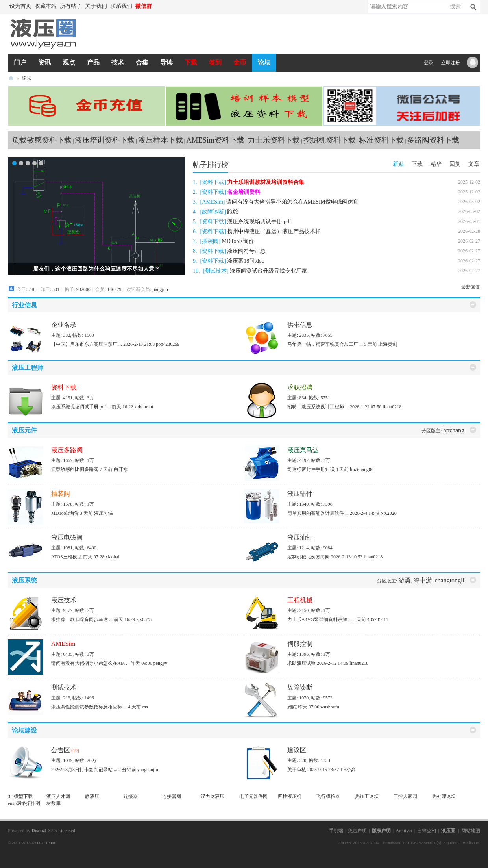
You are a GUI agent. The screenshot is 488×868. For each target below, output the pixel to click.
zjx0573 (144, 619)
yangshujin (148, 770)
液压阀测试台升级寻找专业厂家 (268, 271)
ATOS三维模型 (67, 557)
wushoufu (330, 707)
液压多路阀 (67, 450)
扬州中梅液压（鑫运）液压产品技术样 (274, 231)
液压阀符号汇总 (246, 251)
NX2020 (388, 513)
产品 (93, 62)
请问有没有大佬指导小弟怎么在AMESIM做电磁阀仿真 (292, 202)
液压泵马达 (303, 450)
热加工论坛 (367, 796)
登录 (429, 63)
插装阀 (210, 241)
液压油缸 (300, 537)
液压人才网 (58, 796)
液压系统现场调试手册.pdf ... (81, 407)
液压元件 (24, 430)
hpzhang (454, 430)
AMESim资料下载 (215, 140)
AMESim (213, 202)
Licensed (67, 831)
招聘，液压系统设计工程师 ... (318, 407)
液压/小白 (104, 513)
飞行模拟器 (328, 796)
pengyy (160, 663)
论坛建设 (24, 730)
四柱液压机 (290, 796)
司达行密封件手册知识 (311, 469)
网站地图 (471, 831)
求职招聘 (300, 387)
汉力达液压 (213, 796)
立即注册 (451, 63)
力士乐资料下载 (274, 140)
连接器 (131, 796)
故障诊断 (213, 212)
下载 (191, 62)
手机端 (336, 831)
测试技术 (216, 271)
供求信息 (300, 325)
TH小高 (348, 770)
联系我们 (121, 6)
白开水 (121, 469)
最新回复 (471, 287)
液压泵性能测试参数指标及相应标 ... (89, 707)
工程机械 (300, 600)
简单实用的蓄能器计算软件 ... (318, 513)
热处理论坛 (444, 796)
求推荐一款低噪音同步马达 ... (82, 619)
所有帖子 (71, 6)
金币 (240, 62)
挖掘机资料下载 (330, 140)
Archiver (404, 831)
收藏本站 (46, 6)
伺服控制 (300, 644)
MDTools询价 (238, 241)
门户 (20, 62)
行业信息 (24, 305)
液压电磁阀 (67, 537)
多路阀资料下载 (433, 140)
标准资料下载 (381, 140)
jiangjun (160, 289)
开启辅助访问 (157, 6)
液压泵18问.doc (246, 261)
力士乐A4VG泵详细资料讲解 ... (320, 619)
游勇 (405, 580)
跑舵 (233, 212)
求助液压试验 (301, 663)
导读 (166, 62)
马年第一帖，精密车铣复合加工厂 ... (325, 344)
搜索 (455, 6)
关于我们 (96, 6)
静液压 (92, 796)
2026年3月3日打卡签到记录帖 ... (84, 770)
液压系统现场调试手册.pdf (259, 222)
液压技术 (64, 600)
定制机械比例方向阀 (309, 557)
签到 (215, 62)
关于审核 (297, 770)
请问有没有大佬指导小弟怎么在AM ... (90, 663)
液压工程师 (28, 368)
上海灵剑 (388, 344)
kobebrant (144, 407)
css (145, 707)
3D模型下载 (20, 796)
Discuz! (39, 831)
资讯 (44, 62)
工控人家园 (405, 796)
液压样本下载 (161, 140)
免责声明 (357, 831)
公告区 (61, 750)
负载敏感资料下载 (42, 140)
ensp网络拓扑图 (24, 803)
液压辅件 (300, 494)
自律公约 (427, 831)
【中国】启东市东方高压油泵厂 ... (87, 344)
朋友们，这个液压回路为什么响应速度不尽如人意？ (96, 269)
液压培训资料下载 (105, 140)
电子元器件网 (253, 796)
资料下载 (213, 182)
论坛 (264, 62)
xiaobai (112, 557)
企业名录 (64, 325)
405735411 (378, 619)
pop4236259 (168, 344)
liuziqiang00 (362, 469)
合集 (142, 62)
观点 (69, 62)
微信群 (144, 6)
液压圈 (11, 78)
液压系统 (24, 580)
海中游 (423, 580)
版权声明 (381, 831)
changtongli (449, 580)
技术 (118, 62)
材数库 (54, 803)
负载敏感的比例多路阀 (75, 469)
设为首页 (20, 6)
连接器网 (172, 796)
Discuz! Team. (44, 843)
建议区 (297, 750)
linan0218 (392, 407)
